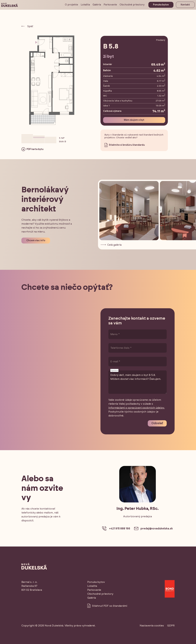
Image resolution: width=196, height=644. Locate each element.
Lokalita (85, 5)
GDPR (171, 626)
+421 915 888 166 (116, 529)
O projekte (71, 5)
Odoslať (157, 423)
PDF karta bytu (32, 149)
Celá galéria (111, 245)
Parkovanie (110, 5)
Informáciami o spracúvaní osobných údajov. (137, 408)
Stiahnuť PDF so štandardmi (107, 606)
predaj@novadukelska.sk (153, 529)
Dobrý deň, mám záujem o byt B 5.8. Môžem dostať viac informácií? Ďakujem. (138, 382)
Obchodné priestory (132, 5)
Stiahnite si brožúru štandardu (125, 145)
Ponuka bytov (161, 5)
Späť (27, 26)
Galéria (97, 5)
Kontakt (185, 5)
